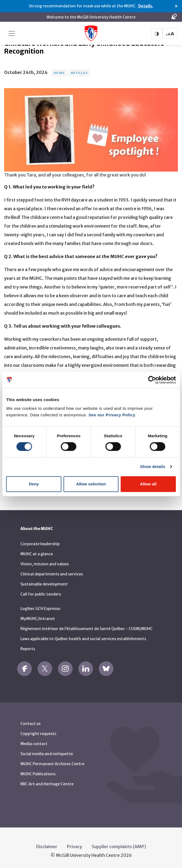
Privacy (75, 847)
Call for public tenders (41, 594)
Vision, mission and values (45, 564)
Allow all (148, 484)
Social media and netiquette (47, 754)
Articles (79, 73)
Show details (153, 466)
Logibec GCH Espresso (40, 609)
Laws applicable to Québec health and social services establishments (83, 639)
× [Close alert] (176, 6)
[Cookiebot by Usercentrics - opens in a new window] (152, 380)
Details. (146, 6)
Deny (34, 484)
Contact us (30, 724)
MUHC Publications (38, 774)
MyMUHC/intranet (38, 619)
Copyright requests (38, 734)
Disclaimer (47, 847)
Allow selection (91, 484)
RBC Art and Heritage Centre (47, 784)
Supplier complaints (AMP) (119, 847)
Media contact (34, 744)
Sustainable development (44, 584)
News (59, 73)
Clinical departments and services (52, 574)
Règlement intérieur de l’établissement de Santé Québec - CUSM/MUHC (87, 629)
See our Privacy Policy (112, 415)
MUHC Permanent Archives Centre (52, 764)
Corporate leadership (40, 544)
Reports (28, 649)
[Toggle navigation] (12, 33)
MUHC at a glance (37, 554)
